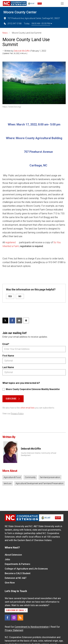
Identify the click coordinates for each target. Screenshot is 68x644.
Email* (6, 344)
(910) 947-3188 (12, 24)
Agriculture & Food (12, 477)
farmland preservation (50, 477)
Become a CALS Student (18, 573)
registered (10, 242)
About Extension (13, 555)
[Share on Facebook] (12, 320)
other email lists (27, 408)
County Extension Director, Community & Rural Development (39, 454)
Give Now (10, 583)
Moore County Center (20, 12)
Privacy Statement (14, 630)
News (5, 33)
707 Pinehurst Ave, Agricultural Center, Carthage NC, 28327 (32, 18)
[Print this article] (26, 320)
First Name (8, 356)
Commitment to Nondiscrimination (32, 627)
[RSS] (20, 618)
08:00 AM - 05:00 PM (42, 24)
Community (30, 477)
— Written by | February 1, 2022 (24, 51)
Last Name (8, 367)
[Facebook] (8, 618)
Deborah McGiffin (22, 51)
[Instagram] (14, 618)
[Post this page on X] (5, 320)
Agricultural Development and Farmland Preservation (40, 483)
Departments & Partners (18, 564)
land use (8, 483)
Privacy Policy (17, 414)
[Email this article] (19, 320)
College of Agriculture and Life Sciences (26, 569)
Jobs (7, 559)
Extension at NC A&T (16, 578)
